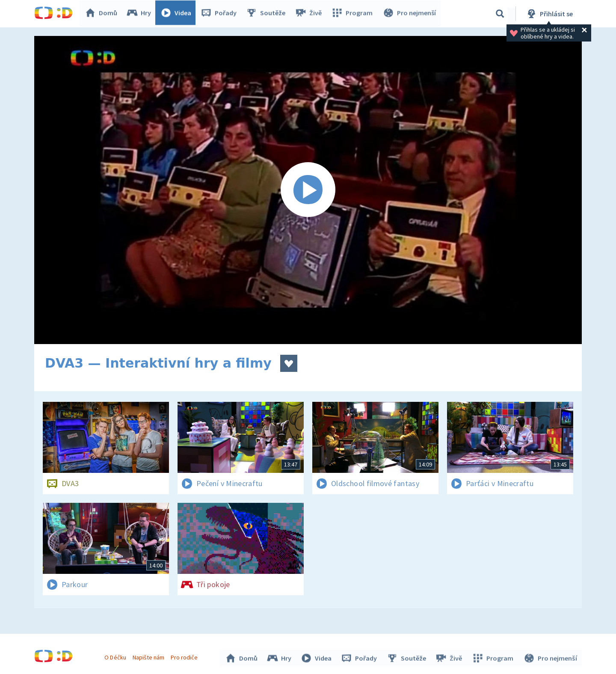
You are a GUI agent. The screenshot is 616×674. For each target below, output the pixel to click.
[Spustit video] (308, 190)
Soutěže (268, 14)
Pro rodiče (185, 656)
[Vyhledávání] (500, 14)
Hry (141, 14)
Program (353, 14)
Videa (178, 14)
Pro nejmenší (410, 14)
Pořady (221, 14)
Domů (103, 14)
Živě (310, 14)
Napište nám (149, 656)
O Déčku (116, 656)
